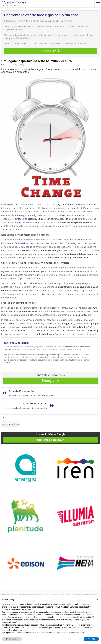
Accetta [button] (91, 639)
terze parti (40, 612)
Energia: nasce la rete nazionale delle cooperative (25, 408)
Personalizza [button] (12, 639)
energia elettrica (10, 424)
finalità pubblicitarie (77, 617)
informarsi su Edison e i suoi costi (18, 243)
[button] (98, 600)
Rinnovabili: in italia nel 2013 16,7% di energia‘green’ (31, 395)
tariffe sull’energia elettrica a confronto (26, 222)
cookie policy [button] (26, 609)
